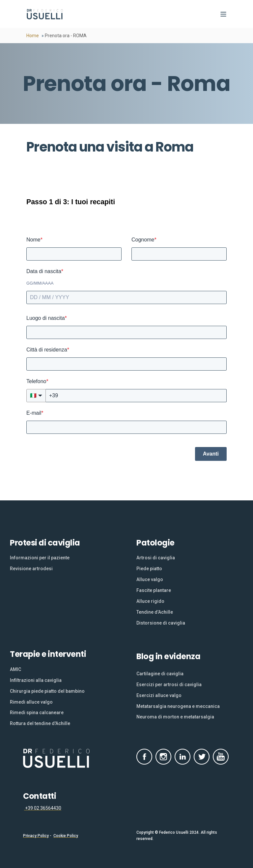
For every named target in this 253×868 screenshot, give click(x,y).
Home (33, 36)
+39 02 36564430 (43, 808)
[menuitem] (40, 558)
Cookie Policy (66, 836)
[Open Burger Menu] (223, 14)
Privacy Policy (36, 836)
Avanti (211, 454)
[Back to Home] (45, 14)
